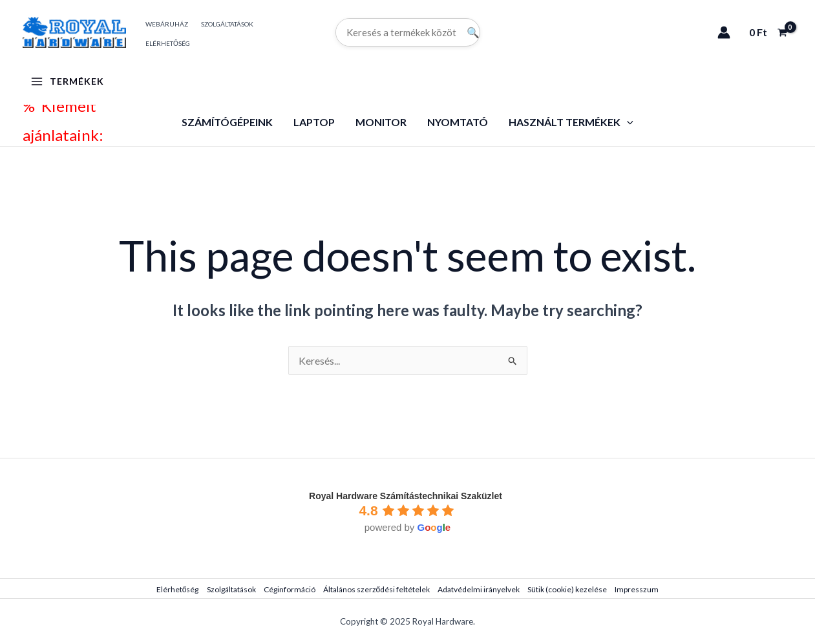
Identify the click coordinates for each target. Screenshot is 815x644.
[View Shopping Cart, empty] (768, 32)
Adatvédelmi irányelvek (479, 589)
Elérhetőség (178, 589)
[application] (627, 122)
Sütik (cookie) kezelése (567, 589)
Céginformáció (290, 589)
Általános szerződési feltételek (377, 589)
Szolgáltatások (231, 589)
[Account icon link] (724, 32)
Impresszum (637, 589)
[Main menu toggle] (67, 81)
